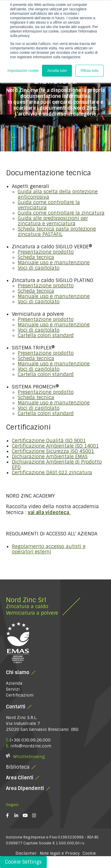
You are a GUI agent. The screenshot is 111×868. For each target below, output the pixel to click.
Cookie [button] (89, 853)
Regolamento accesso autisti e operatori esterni (49, 549)
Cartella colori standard (46, 335)
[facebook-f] (10, 815)
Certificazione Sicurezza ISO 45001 (53, 451)
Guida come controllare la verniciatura (49, 205)
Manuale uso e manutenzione (54, 263)
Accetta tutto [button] (57, 71)
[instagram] (36, 815)
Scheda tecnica (36, 257)
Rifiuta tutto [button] (90, 71)
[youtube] (27, 815)
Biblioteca (18, 767)
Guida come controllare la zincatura (61, 213)
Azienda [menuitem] (14, 683)
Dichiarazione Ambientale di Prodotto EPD (57, 465)
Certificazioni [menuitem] (20, 695)
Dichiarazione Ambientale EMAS (50, 457)
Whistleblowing (29, 757)
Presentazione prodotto (46, 252)
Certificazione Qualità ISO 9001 (49, 441)
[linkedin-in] (18, 815)
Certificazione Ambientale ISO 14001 (55, 446)
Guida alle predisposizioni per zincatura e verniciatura (53, 221)
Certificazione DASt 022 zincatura (52, 473)
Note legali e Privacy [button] (60, 853)
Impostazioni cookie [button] (23, 71)
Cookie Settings (23, 862)
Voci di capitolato (39, 268)
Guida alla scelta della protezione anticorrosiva (58, 194)
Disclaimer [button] (26, 853)
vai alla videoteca (49, 512)
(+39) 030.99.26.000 (30, 740)
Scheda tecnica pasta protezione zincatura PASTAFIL (57, 232)
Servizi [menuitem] (13, 689)
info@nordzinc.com (31, 746)
